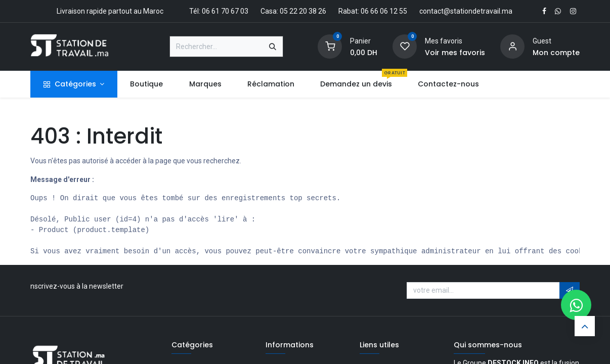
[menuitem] (147, 84)
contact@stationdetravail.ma (466, 11)
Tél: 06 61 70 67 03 (219, 11)
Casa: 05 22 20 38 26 (293, 11)
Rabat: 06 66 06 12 (368, 11)
